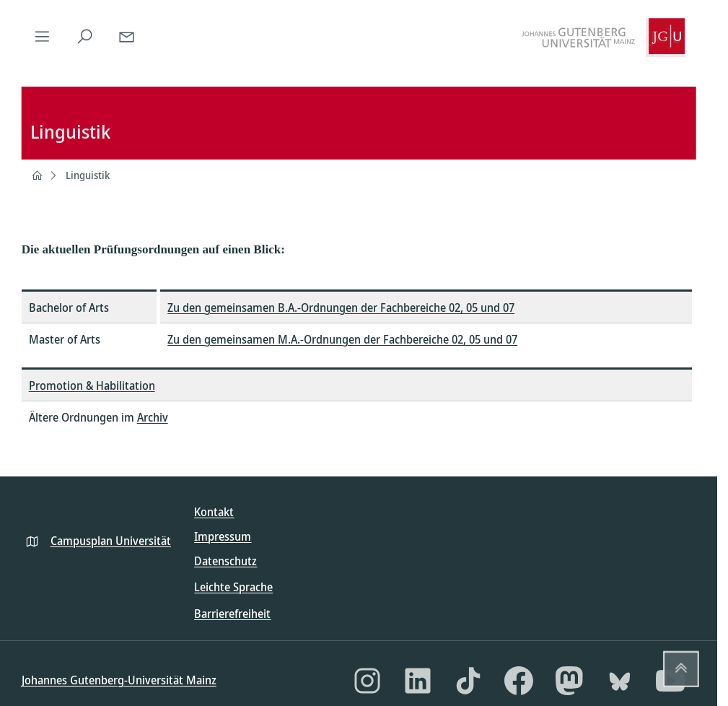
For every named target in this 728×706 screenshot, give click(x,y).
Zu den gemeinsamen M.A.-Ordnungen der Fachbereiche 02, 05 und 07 (342, 339)
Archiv (153, 417)
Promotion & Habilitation (92, 385)
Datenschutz (225, 561)
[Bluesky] (620, 681)
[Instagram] (367, 681)
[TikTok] (468, 681)
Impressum (223, 536)
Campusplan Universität (111, 541)
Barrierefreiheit (232, 614)
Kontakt (214, 512)
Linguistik (88, 175)
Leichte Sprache (233, 587)
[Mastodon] (569, 681)
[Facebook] (519, 681)
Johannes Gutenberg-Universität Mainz (119, 680)
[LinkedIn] (418, 681)
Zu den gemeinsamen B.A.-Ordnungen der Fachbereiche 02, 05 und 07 (341, 308)
